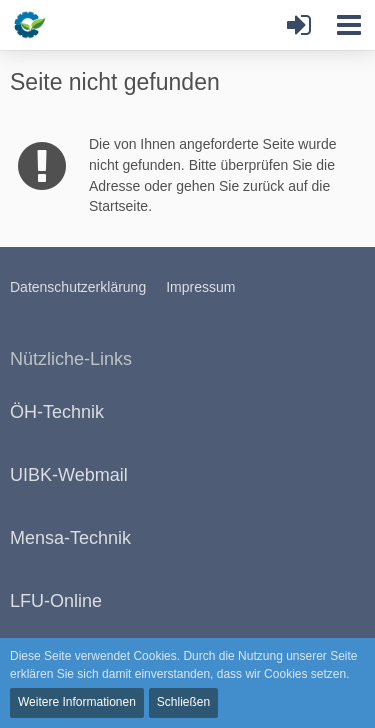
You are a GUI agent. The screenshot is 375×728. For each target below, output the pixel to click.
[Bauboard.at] (67, 25)
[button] (349, 25)
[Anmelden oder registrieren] (299, 25)
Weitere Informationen (77, 702)
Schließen (183, 702)
